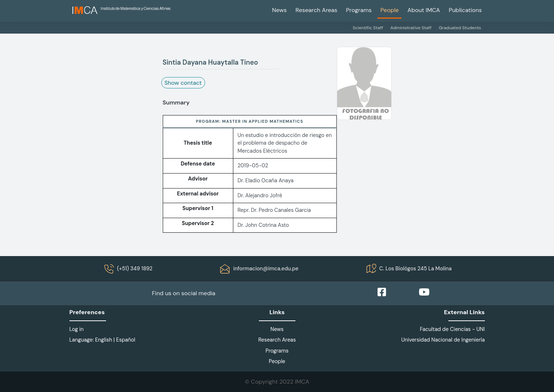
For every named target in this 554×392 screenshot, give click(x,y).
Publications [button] (465, 10)
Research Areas (316, 10)
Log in (77, 329)
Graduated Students (460, 28)
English (104, 340)
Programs (359, 10)
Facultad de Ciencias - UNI (452, 329)
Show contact (183, 83)
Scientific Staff (368, 28)
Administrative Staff (411, 28)
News (279, 10)
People (389, 10)
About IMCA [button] (424, 10)
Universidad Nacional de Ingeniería (443, 340)
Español (126, 340)
